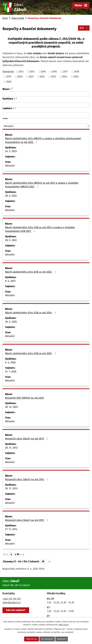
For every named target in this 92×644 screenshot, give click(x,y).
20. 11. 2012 (11, 448)
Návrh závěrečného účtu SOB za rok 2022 (31, 272)
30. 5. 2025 (11, 322)
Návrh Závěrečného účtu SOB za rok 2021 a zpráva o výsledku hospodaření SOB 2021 (40, 229)
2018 (77, 72)
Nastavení (62, 639)
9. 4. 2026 (10, 362)
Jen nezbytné (47, 639)
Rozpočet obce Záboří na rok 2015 (27, 520)
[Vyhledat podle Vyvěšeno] (46, 105)
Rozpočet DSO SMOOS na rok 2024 (25, 398)
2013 (21, 72)
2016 (54, 72)
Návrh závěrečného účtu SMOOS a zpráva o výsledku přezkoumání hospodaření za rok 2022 (43, 140)
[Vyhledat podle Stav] (46, 126)
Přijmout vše (32, 639)
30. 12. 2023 (11, 407)
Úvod (5, 18)
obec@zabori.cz (12, 603)
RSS (84, 28)
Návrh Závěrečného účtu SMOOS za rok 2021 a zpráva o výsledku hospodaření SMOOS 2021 (42, 185)
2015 (43, 72)
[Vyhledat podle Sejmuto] (46, 115)
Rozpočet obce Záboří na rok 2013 (27, 439)
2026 (9, 82)
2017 (65, 72)
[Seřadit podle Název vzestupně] (13, 88)
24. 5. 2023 (11, 151)
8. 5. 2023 (10, 281)
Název (7, 89)
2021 (31, 77)
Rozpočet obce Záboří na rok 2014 (27, 479)
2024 (65, 77)
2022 (42, 77)
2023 (53, 77)
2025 (76, 77)
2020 (20, 77)
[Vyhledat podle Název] (46, 94)
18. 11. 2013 (11, 488)
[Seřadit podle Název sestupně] (13, 89)
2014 (32, 72)
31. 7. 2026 (11, 372)
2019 (9, 77)
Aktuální (10, 166)
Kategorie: (8, 72)
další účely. (64, 625)
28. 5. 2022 (11, 196)
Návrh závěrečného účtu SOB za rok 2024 (31, 313)
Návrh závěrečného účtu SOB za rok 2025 (31, 353)
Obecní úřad (18, 18)
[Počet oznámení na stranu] (45, 562)
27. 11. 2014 (11, 529)
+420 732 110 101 (12, 599)
